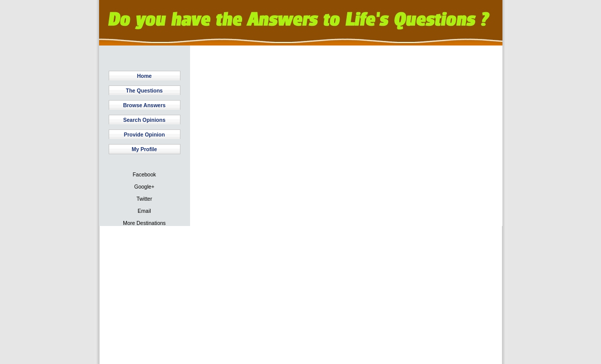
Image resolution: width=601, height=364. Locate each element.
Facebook (144, 174)
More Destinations (144, 223)
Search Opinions (144, 120)
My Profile (144, 149)
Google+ (145, 187)
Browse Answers (144, 105)
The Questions (144, 90)
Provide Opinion (144, 134)
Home (144, 76)
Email (144, 211)
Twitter (144, 199)
